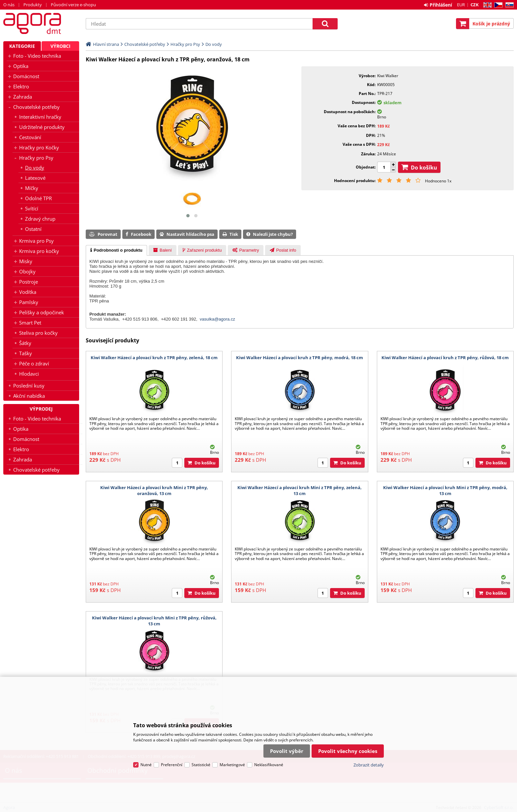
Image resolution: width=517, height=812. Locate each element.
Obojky (27, 271)
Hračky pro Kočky (39, 147)
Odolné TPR (38, 198)
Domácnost (26, 76)
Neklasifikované (269, 765)
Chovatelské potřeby (36, 107)
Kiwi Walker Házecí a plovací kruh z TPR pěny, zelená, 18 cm (154, 358)
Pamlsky (29, 302)
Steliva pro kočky (38, 333)
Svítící (32, 208)
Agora (41, 23)
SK (508, 5)
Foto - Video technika (37, 56)
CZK (475, 5)
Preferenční (172, 765)
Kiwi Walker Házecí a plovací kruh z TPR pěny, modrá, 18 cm (300, 358)
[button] (188, 216)
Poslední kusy (29, 386)
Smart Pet (30, 323)
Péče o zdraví (34, 363)
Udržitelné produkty (42, 127)
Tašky (26, 353)
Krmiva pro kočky (39, 251)
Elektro (21, 86)
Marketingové (232, 765)
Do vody (35, 168)
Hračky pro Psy (36, 158)
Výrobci (61, 46)
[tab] (116, 250)
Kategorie (22, 46)
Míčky (32, 188)
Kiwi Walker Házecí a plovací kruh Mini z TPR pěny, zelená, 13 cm (300, 490)
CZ (497, 5)
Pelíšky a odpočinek (42, 312)
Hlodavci (29, 374)
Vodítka (28, 292)
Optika (21, 66)
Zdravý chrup (40, 219)
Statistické (201, 765)
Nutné (146, 765)
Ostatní (33, 229)
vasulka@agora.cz (217, 319)
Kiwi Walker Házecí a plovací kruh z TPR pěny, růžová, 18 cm (445, 358)
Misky (26, 261)
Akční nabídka (29, 396)
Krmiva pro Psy (36, 241)
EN (487, 5)
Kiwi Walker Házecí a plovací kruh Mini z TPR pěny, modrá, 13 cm (445, 490)
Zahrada (23, 97)
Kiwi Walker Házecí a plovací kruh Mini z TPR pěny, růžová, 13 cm (154, 621)
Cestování (30, 137)
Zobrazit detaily (369, 765)
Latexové (35, 178)
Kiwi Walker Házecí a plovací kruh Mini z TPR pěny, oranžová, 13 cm (154, 490)
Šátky (25, 343)
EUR (461, 5)
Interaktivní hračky (40, 117)
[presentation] (116, 250)
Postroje (29, 282)
